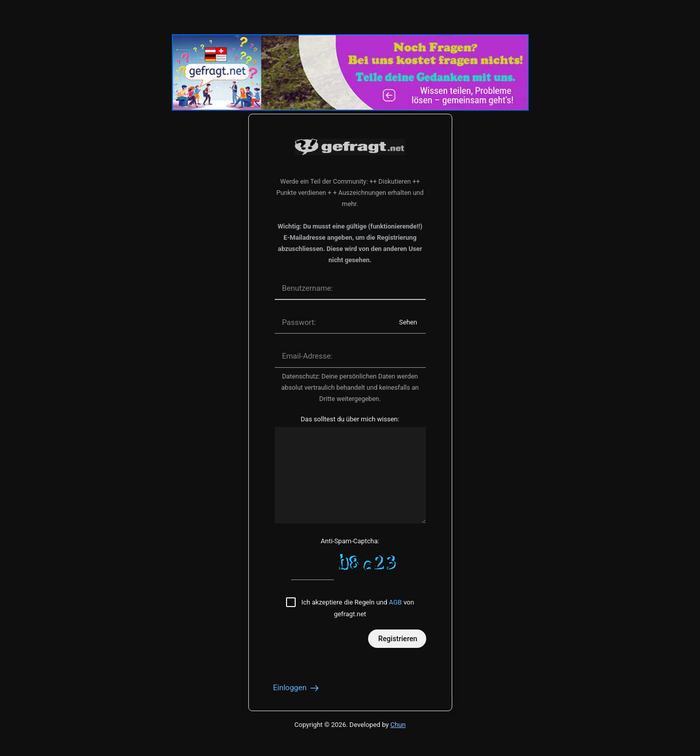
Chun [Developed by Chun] (398, 725)
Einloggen (297, 688)
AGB (395, 602)
